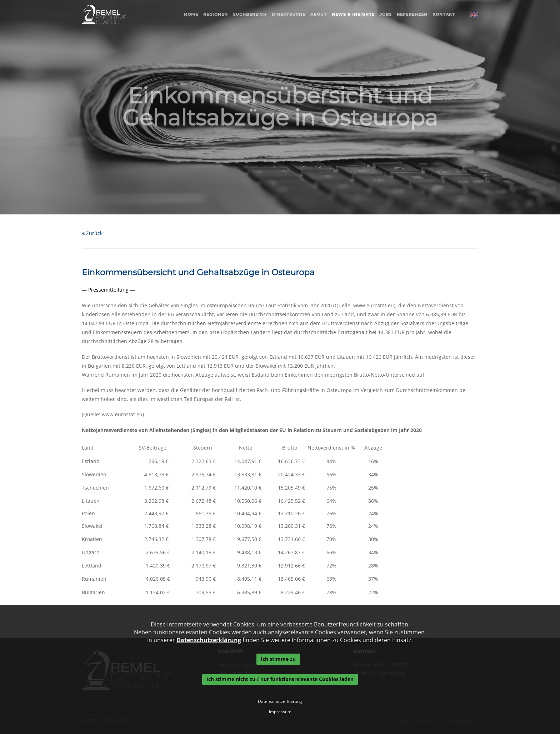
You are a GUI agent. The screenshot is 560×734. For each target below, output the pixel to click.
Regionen (216, 14)
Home (191, 14)
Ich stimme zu (278, 659)
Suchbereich (250, 14)
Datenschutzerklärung (209, 640)
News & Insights (353, 14)
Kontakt (444, 14)
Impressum (280, 712)
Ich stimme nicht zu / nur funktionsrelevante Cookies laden (280, 679)
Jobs (386, 14)
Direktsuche (289, 14)
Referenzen (412, 14)
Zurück (92, 233)
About (319, 14)
